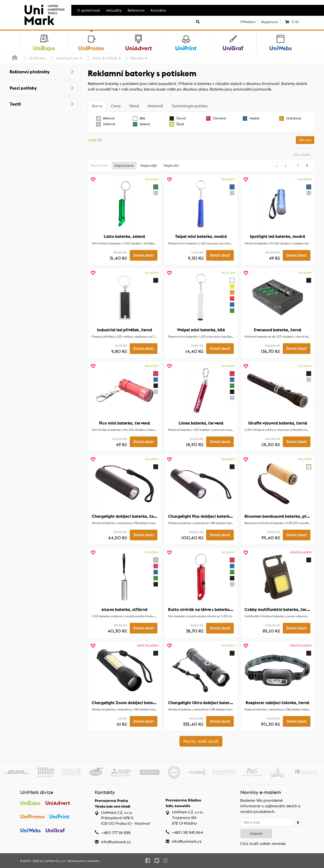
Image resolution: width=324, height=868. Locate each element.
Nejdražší (171, 166)
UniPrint (59, 817)
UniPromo (37, 58)
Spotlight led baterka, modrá (277, 236)
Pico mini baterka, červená (124, 423)
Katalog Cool (68, 58)
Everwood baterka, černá (278, 330)
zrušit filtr (95, 140)
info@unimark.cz (116, 842)
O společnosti (89, 10)
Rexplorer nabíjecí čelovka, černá (277, 703)
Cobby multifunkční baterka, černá (278, 609)
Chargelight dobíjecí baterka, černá (126, 516)
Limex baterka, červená (201, 423)
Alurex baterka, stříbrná (124, 609)
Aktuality (114, 10)
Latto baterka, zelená (124, 236)
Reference (136, 10)
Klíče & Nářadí (105, 58)
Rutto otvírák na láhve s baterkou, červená (209, 609)
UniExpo (30, 803)
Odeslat (256, 834)
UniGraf (55, 830)
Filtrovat (305, 140)
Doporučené (124, 166)
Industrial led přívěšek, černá (125, 330)
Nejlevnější (149, 166)
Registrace (269, 22)
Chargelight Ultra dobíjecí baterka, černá (208, 703)
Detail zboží (144, 255)
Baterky (137, 58)
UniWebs (30, 830)
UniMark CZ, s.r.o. (55, 861)
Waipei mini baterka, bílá (201, 330)
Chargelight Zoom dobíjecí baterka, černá (132, 703)
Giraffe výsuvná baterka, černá (278, 423)
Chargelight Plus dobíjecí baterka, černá (207, 516)
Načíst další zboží (201, 741)
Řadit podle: (99, 165)
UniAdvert (58, 803)
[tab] (97, 106)
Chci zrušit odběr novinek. (263, 844)
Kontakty (158, 10)
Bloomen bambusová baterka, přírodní (281, 516)
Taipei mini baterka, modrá (201, 236)
